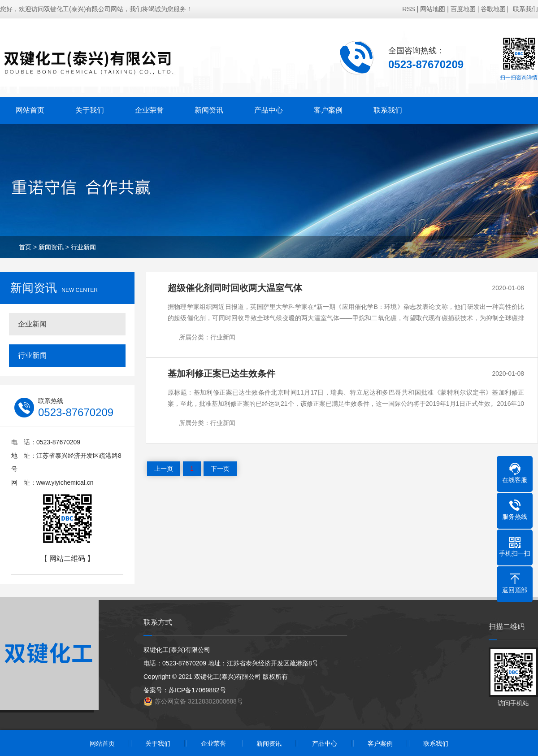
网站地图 (433, 9)
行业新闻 (83, 247)
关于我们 (90, 110)
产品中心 (269, 110)
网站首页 (30, 110)
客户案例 (328, 110)
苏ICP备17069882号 (197, 690)
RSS (409, 9)
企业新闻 (32, 324)
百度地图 (463, 9)
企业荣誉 (149, 110)
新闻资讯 (209, 110)
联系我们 (525, 9)
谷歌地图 (493, 9)
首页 (25, 247)
